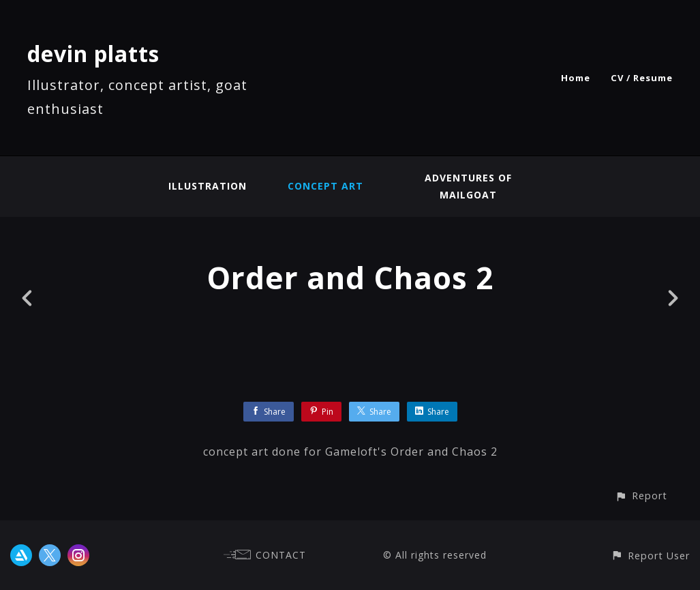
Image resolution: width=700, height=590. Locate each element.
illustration (208, 186)
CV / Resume (642, 78)
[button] (641, 496)
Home (576, 78)
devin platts (93, 54)
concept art (325, 186)
